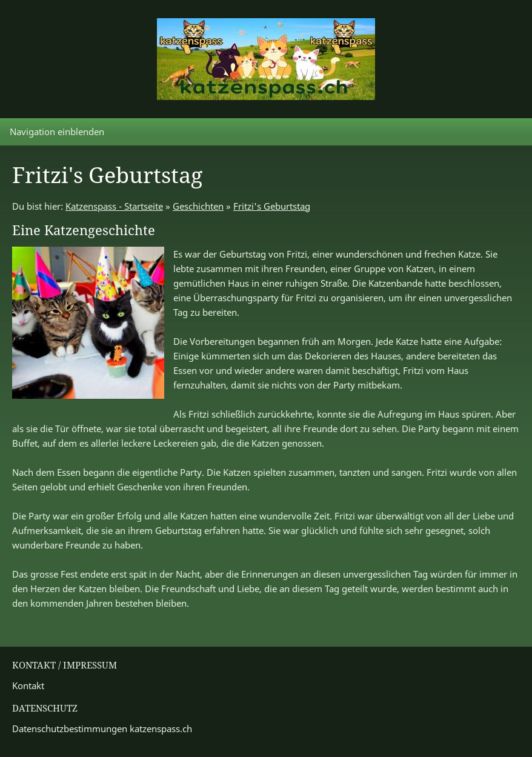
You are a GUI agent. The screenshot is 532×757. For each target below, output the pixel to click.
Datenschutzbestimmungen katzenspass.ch (102, 729)
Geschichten (198, 206)
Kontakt (28, 685)
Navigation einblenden (57, 132)
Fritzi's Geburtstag (272, 206)
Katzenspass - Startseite (114, 206)
